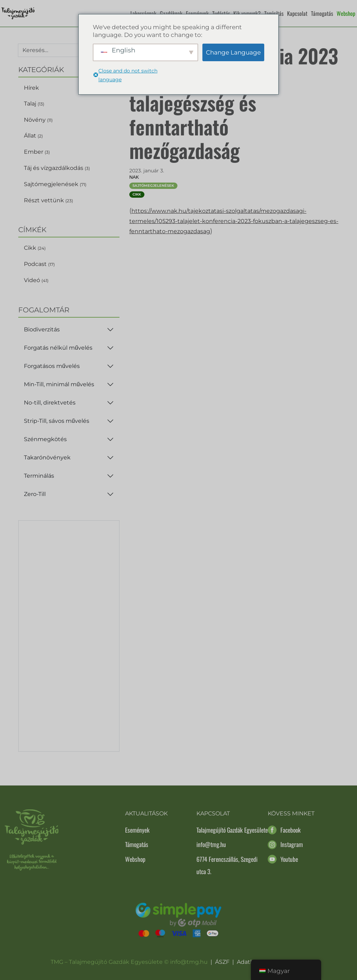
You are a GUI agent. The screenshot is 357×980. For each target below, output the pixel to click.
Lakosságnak (143, 13)
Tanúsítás (274, 13)
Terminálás (39, 476)
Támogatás (322, 13)
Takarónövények (47, 457)
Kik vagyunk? (247, 13)
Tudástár (221, 13)
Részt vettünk (48, 200)
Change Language (233, 52)
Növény (38, 120)
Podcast (39, 264)
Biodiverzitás (42, 329)
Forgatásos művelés (52, 366)
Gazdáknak (171, 13)
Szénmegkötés (45, 439)
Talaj (34, 104)
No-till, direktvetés (50, 403)
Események (197, 13)
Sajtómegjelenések (55, 184)
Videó (36, 280)
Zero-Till (35, 494)
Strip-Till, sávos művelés (57, 421)
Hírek (31, 88)
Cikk (35, 248)
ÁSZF (222, 962)
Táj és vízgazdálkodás (57, 168)
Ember (37, 152)
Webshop (346, 13)
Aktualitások (146, 813)
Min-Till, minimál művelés (59, 384)
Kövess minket (291, 813)
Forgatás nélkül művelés (58, 348)
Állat (33, 136)
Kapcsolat (297, 13)
